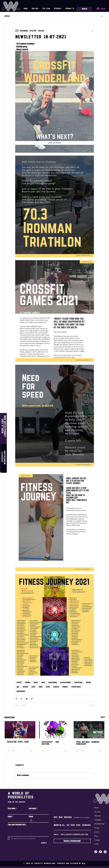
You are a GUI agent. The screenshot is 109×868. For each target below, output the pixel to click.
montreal (56, 687)
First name (12, 809)
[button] (102, 16)
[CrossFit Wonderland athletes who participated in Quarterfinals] (20, 730)
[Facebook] (100, 852)
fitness (36, 682)
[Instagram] (96, 852)
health (48, 687)
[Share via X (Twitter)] (21, 699)
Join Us (97, 832)
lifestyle (88, 682)
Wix (84, 864)
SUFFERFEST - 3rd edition (50, 743)
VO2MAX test (99, 824)
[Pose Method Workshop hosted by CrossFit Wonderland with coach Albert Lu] (89, 730)
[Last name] (38, 812)
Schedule (98, 820)
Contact (97, 840)
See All (103, 717)
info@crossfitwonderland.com (74, 835)
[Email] (17, 821)
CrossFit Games (76, 687)
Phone (31, 817)
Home (96, 808)
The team (98, 816)
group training (53, 682)
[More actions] (93, 31)
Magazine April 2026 (18, 742)
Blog (96, 836)
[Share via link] (32, 699)
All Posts (7, 16)
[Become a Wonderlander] (72, 841)
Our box (97, 812)
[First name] (17, 812)
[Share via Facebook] (16, 699)
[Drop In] (84, 9)
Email (10, 817)
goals (43, 682)
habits (41, 687)
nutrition (28, 682)
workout (25, 687)
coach (33, 687)
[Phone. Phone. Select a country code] (32, 821)
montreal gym (78, 682)
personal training (66, 682)
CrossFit (19, 682)
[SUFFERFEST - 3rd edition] (54, 730)
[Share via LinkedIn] (27, 699)
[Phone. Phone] (41, 821)
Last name (33, 809)
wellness (65, 687)
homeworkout (21, 691)
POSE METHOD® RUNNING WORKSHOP (88, 743)
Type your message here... (17, 825)
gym (18, 687)
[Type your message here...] (28, 832)
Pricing (97, 828)
